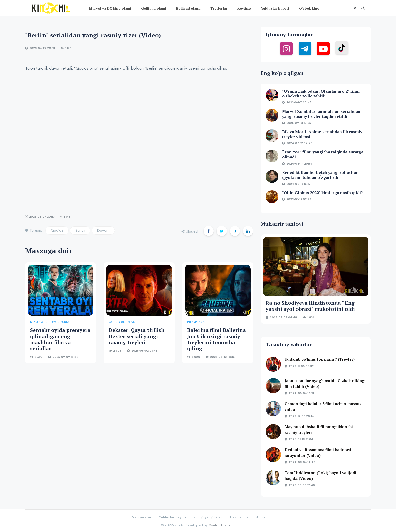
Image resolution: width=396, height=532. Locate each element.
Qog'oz (57, 230)
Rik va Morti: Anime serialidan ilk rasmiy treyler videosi (322, 134)
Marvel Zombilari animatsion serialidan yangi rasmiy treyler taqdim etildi (321, 114)
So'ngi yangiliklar (208, 517)
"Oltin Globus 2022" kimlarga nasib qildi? (323, 193)
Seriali (80, 230)
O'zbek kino (309, 8)
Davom (103, 230)
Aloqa (261, 517)
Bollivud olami (188, 8)
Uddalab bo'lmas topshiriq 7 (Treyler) (320, 359)
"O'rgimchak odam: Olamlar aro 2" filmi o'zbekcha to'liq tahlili (321, 93)
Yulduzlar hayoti (275, 8)
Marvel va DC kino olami (110, 8)
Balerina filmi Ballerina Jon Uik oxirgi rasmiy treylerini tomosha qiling (217, 339)
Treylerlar (219, 8)
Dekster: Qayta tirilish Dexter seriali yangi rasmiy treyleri (137, 336)
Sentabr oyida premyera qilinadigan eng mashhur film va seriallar (60, 339)
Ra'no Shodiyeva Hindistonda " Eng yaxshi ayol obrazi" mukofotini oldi (310, 306)
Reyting (244, 8)
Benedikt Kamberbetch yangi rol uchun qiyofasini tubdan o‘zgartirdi (320, 175)
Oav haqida (239, 517)
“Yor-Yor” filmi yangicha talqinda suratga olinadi (323, 154)
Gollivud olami (154, 8)
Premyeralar (141, 517)
